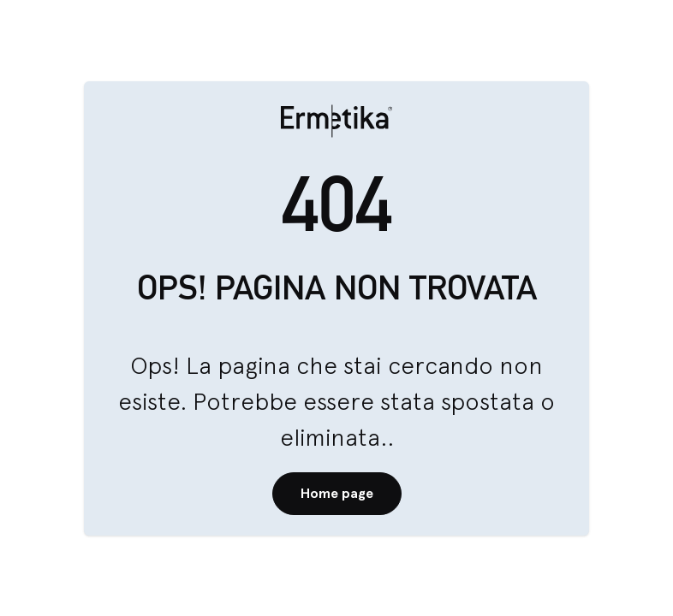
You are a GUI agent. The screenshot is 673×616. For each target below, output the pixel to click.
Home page (337, 493)
